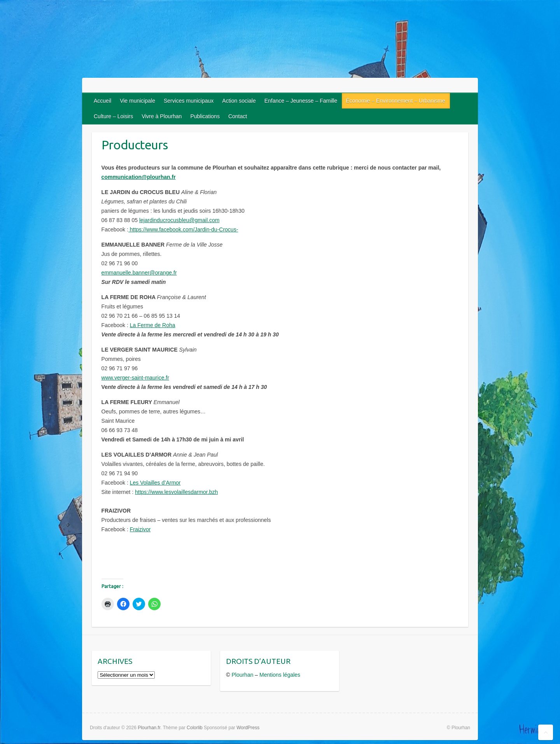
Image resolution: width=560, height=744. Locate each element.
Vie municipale (137, 101)
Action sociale (239, 101)
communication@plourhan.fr (139, 177)
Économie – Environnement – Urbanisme (395, 101)
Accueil (102, 101)
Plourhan (242, 675)
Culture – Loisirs (113, 116)
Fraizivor (140, 529)
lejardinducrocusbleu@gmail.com (179, 220)
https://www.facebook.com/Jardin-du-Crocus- (183, 229)
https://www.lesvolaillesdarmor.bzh (176, 492)
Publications (205, 116)
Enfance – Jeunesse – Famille (301, 101)
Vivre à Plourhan (162, 116)
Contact (238, 116)
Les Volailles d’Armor (155, 483)
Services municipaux (189, 101)
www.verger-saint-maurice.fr (135, 378)
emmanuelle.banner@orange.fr (139, 273)
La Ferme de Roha (153, 325)
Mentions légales (280, 675)
